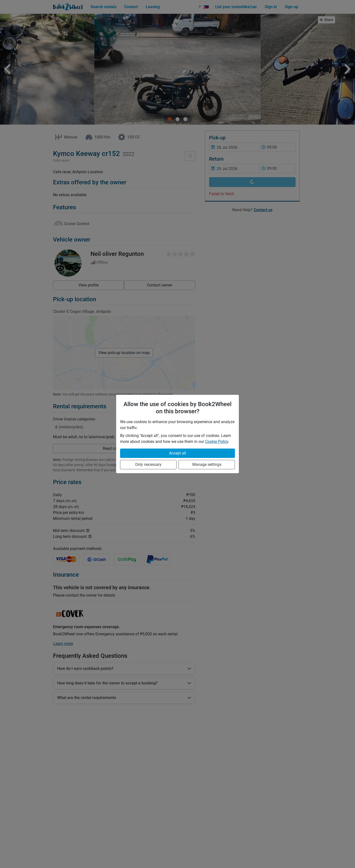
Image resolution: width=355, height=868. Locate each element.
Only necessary (148, 464)
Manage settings (207, 464)
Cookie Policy (217, 442)
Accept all (178, 453)
